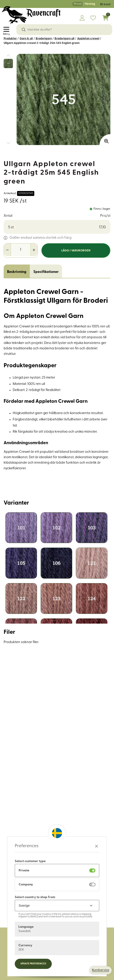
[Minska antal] (7, 250)
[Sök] (24, 30)
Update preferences (33, 964)
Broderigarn (44, 39)
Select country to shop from (35, 897)
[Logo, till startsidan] (31, 15)
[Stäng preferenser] (97, 846)
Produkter (10, 39)
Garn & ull (26, 39)
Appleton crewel (88, 39)
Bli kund (105, 4)
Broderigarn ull (64, 39)
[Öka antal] (34, 250)
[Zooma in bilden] (105, 140)
